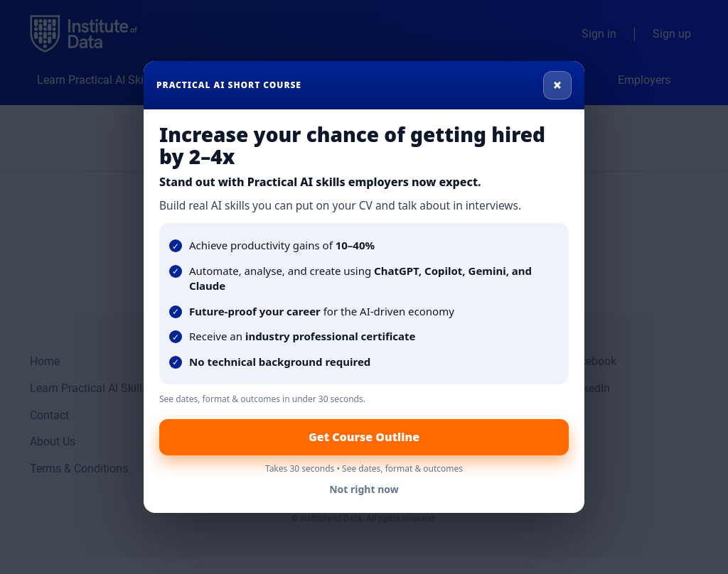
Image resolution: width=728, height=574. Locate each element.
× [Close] (558, 85)
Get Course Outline (364, 437)
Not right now (364, 489)
